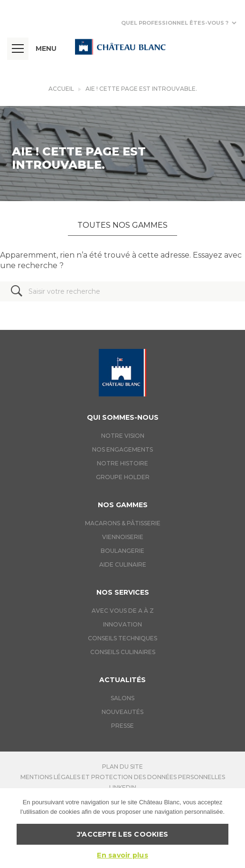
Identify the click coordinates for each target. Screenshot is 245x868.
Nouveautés (122, 712)
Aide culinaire (123, 564)
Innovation (122, 624)
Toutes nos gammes (122, 225)
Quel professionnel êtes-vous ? (175, 23)
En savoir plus (122, 855)
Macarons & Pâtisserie (123, 523)
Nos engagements (122, 449)
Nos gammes (123, 505)
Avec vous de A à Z (123, 611)
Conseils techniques (122, 638)
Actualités (122, 680)
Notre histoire (122, 463)
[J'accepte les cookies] (233, 828)
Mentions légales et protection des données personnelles (123, 777)
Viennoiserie (123, 537)
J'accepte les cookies (122, 834)
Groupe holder (123, 477)
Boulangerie (122, 551)
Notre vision (123, 436)
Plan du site (122, 767)
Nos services (123, 592)
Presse (122, 726)
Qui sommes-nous (123, 417)
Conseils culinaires (123, 652)
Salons (122, 698)
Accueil (61, 89)
